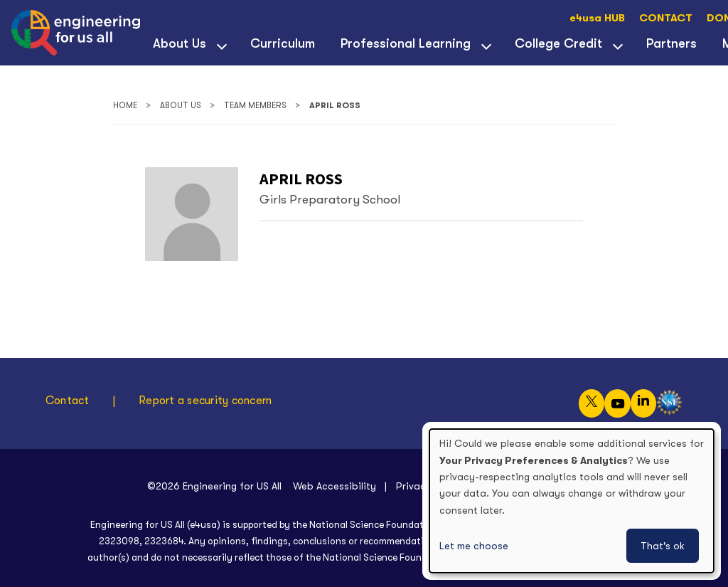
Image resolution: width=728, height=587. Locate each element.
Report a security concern (205, 401)
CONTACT (666, 18)
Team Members (255, 106)
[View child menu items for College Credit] (618, 45)
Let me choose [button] (474, 546)
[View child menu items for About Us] (222, 45)
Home (125, 106)
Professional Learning (406, 43)
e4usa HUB (597, 18)
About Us (180, 43)
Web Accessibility (334, 486)
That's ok (663, 546)
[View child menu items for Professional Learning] (486, 45)
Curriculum (283, 43)
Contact (68, 401)
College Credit (558, 43)
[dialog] (572, 501)
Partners (671, 43)
